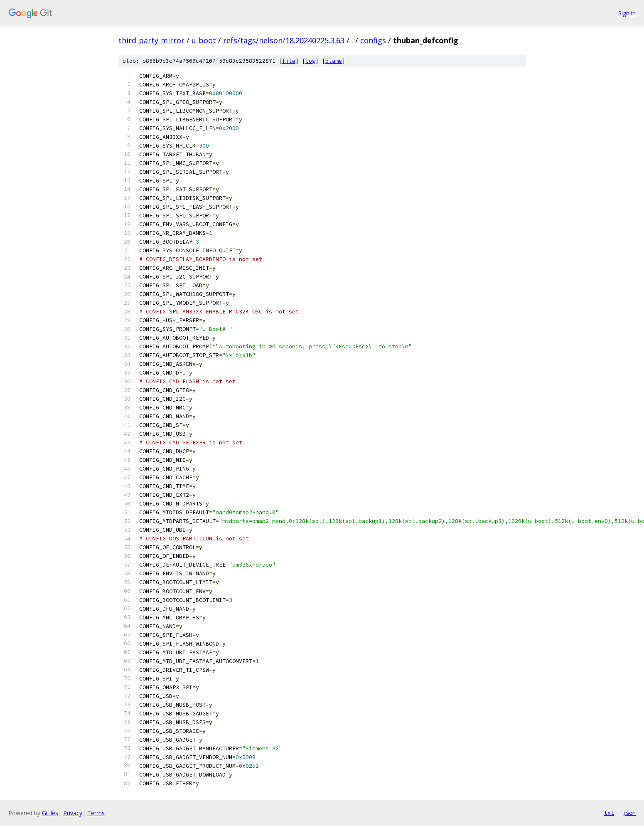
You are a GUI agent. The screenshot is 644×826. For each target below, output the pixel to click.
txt (609, 813)
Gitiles (50, 813)
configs (373, 40)
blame (334, 61)
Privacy (73, 813)
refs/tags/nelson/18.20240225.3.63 (284, 40)
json (629, 813)
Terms (96, 813)
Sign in (627, 13)
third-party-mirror (151, 40)
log (310, 61)
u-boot (204, 40)
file (289, 61)
